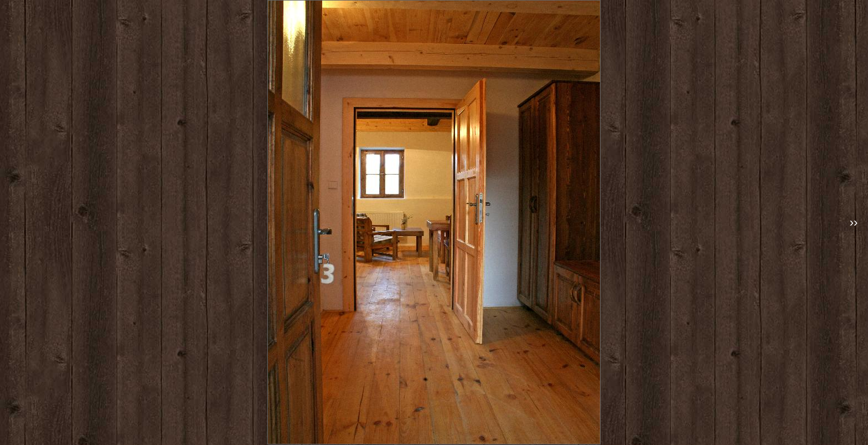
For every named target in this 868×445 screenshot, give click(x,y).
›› (854, 222)
